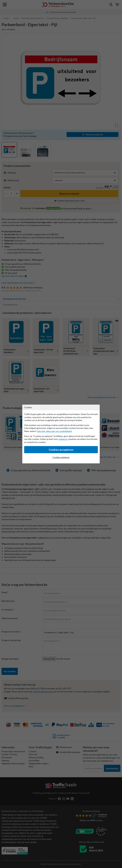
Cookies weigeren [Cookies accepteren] (61, 457)
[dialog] (61, 434)
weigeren (63, 439)
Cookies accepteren (61, 450)
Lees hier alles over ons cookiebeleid (54, 431)
